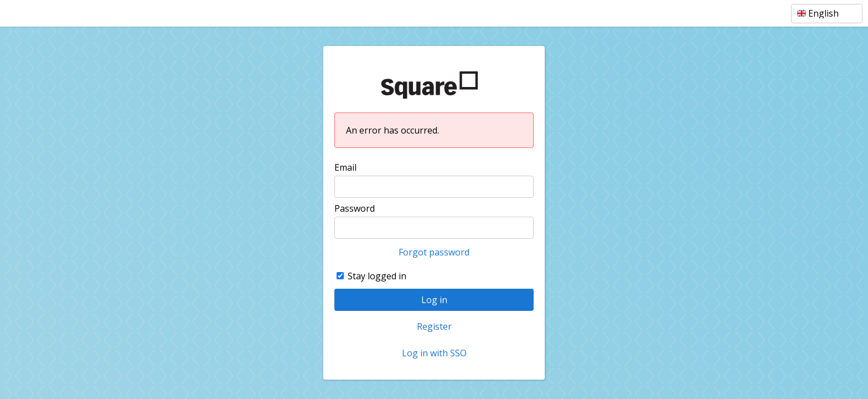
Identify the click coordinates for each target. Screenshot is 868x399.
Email (345, 167)
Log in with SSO (434, 353)
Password (355, 208)
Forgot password (434, 252)
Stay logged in (377, 276)
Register (434, 326)
